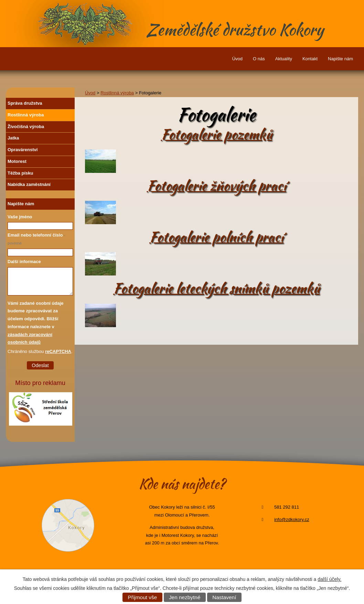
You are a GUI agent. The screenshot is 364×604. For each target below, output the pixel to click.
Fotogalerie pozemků (217, 134)
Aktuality (284, 59)
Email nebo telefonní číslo (36, 239)
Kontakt (310, 59)
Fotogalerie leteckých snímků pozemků (216, 288)
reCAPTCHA (58, 351)
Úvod (237, 59)
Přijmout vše (143, 597)
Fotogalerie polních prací (216, 237)
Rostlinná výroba (117, 93)
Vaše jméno (20, 217)
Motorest (17, 161)
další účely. (329, 579)
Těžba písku (20, 173)
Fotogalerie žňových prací (217, 186)
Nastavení (224, 597)
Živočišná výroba (26, 127)
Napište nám (340, 59)
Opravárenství (23, 150)
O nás (259, 59)
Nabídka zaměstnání (29, 184)
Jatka (13, 138)
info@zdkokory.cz (292, 519)
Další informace (24, 262)
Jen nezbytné (185, 597)
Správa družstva (25, 103)
